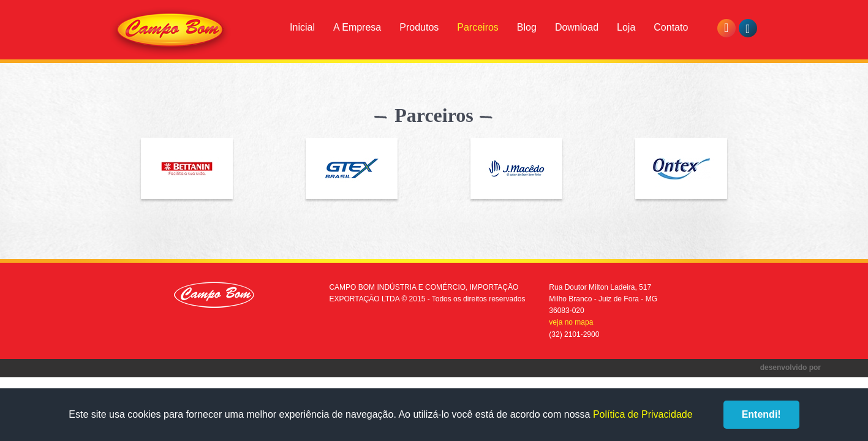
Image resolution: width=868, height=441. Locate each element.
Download (577, 27)
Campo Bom (170, 32)
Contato (671, 27)
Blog (527, 27)
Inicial (302, 27)
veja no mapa (571, 322)
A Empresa (357, 27)
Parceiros (478, 27)
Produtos (419, 27)
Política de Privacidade (643, 414)
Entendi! (761, 414)
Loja (626, 27)
